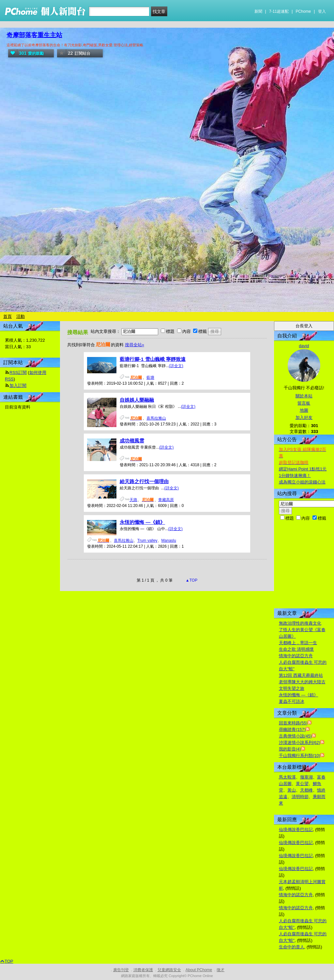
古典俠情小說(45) (295, 736)
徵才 (220, 970)
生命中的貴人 (292, 947)
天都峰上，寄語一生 (298, 643)
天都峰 (306, 790)
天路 (133, 500)
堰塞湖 (306, 777)
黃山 (292, 790)
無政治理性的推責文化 (300, 623)
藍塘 (150, 378)
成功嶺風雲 (132, 441)
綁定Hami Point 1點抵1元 (303, 469)
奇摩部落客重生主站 (34, 35)
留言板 (304, 403)
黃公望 (302, 784)
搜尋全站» (135, 345)
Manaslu (169, 541)
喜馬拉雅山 (156, 418)
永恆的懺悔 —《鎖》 (142, 522)
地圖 (304, 410)
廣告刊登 (121, 970)
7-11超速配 (279, 11)
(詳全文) (176, 366)
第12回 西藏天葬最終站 (301, 675)
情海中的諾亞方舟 (296, 656)
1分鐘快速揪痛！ (295, 475)
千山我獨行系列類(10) (300, 756)
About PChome (199, 970)
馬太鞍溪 (287, 777)
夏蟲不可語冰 (292, 701)
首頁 (8, 316)
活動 (21, 316)
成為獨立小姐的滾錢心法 (302, 482)
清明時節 (300, 797)
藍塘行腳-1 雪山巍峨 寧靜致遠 (153, 359)
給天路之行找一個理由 (144, 481)
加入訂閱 (18, 386)
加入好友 (304, 417)
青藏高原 (166, 500)
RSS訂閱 (18, 372)
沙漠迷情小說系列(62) (300, 742)
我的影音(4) (290, 749)
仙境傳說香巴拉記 (296, 830)
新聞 (258, 11)
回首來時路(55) (293, 723)
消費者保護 (143, 970)
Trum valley (147, 541)
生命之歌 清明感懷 (296, 649)
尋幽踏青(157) (292, 729)
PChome (303, 11)
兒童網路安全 (169, 970)
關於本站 (304, 396)
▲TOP (191, 580)
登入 (322, 11)
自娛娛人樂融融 (137, 400)
